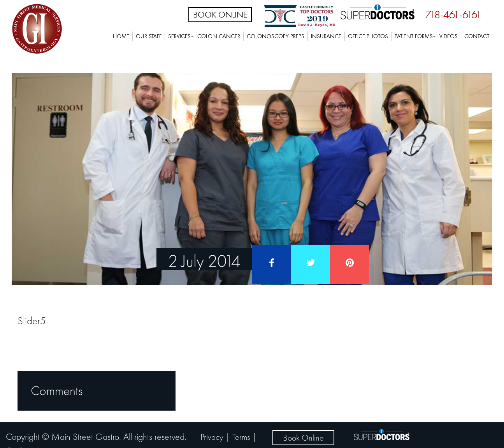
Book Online (220, 15)
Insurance (326, 36)
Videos (449, 36)
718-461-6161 (453, 15)
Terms (241, 437)
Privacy (212, 437)
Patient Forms (414, 36)
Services (179, 36)
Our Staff (149, 36)
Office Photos (368, 36)
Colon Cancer (219, 36)
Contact (477, 36)
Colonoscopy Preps (276, 36)
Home (121, 36)
